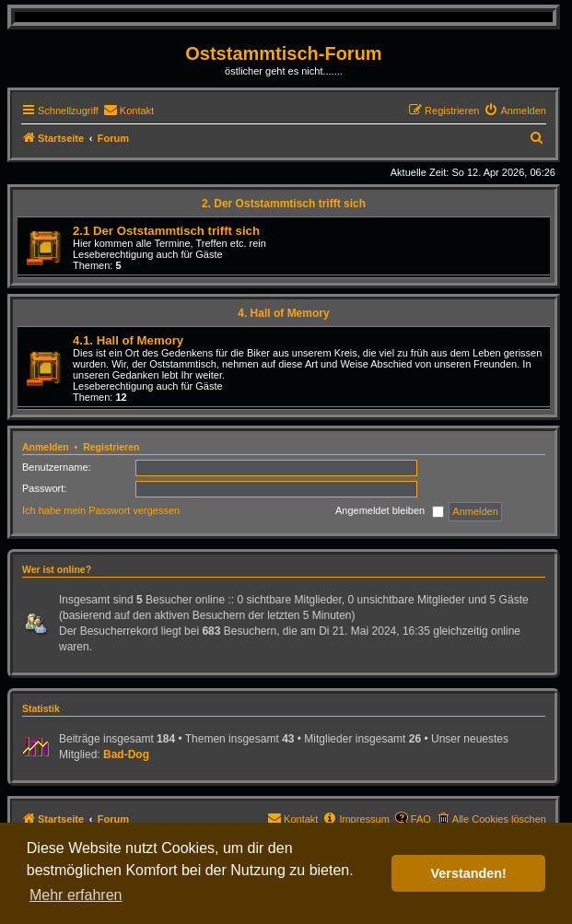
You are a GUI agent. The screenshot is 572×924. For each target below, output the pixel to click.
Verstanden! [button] (469, 873)
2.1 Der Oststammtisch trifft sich (166, 231)
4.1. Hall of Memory (128, 340)
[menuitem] (128, 111)
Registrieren (111, 447)
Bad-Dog (126, 754)
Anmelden (46, 447)
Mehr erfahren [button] (76, 895)
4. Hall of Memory (283, 313)
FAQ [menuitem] (421, 819)
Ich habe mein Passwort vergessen (101, 510)
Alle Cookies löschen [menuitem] (499, 819)
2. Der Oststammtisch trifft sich (284, 204)
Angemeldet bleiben (390, 511)
